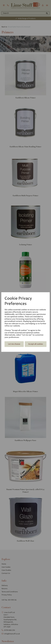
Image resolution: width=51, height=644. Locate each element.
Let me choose (14, 344)
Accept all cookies (36, 344)
